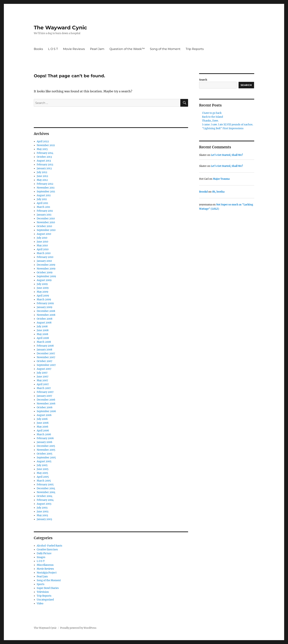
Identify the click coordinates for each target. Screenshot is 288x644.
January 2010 (44, 261)
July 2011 (42, 199)
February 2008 (45, 346)
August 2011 (44, 195)
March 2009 (44, 300)
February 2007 (45, 392)
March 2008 (44, 342)
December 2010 (46, 219)
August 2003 (44, 504)
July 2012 (42, 172)
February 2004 (45, 500)
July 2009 (42, 284)
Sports (41, 584)
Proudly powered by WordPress (78, 628)
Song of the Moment (165, 49)
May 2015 (42, 149)
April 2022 (43, 141)
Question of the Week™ (127, 49)
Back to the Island (213, 117)
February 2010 (45, 257)
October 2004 (45, 496)
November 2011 (46, 188)
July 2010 (42, 238)
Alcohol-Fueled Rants (49, 546)
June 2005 (43, 469)
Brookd (203, 192)
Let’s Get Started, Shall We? (227, 155)
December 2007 (46, 353)
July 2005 (42, 465)
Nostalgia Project (47, 573)
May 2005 (42, 473)
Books (38, 49)
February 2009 (45, 303)
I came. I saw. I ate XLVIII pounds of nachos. (228, 125)
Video (40, 604)
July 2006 (42, 419)
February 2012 (45, 184)
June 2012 (42, 176)
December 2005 (46, 446)
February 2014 (45, 153)
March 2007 (44, 388)
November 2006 (46, 404)
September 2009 (46, 276)
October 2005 (45, 454)
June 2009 (43, 288)
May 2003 (42, 515)
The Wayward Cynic (60, 28)
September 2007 (46, 365)
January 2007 (44, 396)
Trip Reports (195, 49)
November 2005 (46, 450)
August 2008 (44, 323)
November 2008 (46, 315)
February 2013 (45, 165)
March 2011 (43, 207)
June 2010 (42, 242)
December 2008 (46, 311)
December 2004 (46, 488)
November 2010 (46, 222)
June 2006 (43, 423)
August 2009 (44, 280)
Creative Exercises (47, 550)
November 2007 (46, 357)
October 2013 (44, 157)
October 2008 (45, 319)
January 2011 (44, 215)
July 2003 (42, 508)
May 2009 (43, 292)
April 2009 (43, 296)
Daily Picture (44, 553)
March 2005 (44, 481)
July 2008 (42, 326)
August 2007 (44, 369)
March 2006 (44, 434)
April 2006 (43, 431)
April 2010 (43, 249)
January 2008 (44, 350)
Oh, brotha (218, 192)
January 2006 (45, 442)
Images (41, 557)
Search (203, 80)
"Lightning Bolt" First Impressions (223, 128)
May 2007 (42, 380)
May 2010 (42, 246)
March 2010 (44, 253)
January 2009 (45, 307)
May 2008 (42, 334)
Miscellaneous (45, 565)
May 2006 (43, 427)
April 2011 (42, 203)
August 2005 (44, 461)
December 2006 (46, 400)
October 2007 (45, 361)
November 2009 (46, 269)
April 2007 (43, 384)
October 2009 (45, 273)
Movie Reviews (74, 49)
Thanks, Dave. (210, 121)
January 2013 (44, 168)
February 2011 (45, 211)
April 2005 (43, 477)
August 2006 (44, 415)
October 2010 (44, 226)
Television (43, 592)
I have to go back (212, 113)
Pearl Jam (97, 49)
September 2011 (46, 192)
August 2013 (44, 161)
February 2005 (45, 485)
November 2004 (46, 492)
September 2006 (46, 411)
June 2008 (43, 330)
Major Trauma (221, 179)
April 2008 (43, 338)
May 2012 (42, 180)
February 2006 (45, 438)
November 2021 (46, 145)
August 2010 (44, 234)
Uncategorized (45, 600)
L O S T (53, 49)
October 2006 (45, 407)
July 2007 (42, 373)
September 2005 (46, 458)
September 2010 (46, 230)
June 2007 (43, 377)
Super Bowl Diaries (48, 588)
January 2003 (44, 519)
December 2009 (46, 265)
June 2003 (43, 512)
